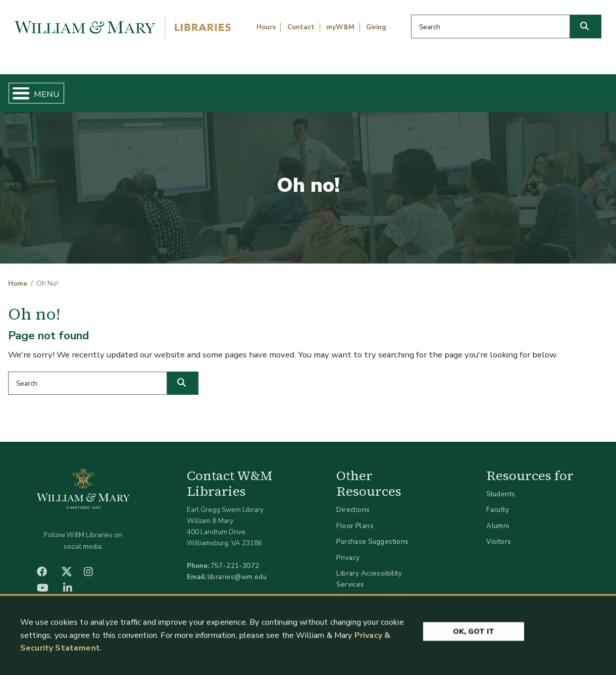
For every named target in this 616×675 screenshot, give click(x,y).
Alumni (498, 517)
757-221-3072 (235, 557)
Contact (301, 27)
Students (501, 485)
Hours (266, 27)
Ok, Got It (474, 633)
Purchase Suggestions (372, 533)
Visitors (499, 533)
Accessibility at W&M (371, 592)
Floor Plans (355, 517)
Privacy (348, 549)
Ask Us (568, 89)
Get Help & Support (234, 89)
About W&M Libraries (471, 89)
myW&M (340, 27)
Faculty (498, 502)
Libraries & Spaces (350, 89)
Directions (353, 501)
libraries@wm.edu (237, 568)
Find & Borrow (125, 89)
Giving (376, 27)
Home (46, 89)
